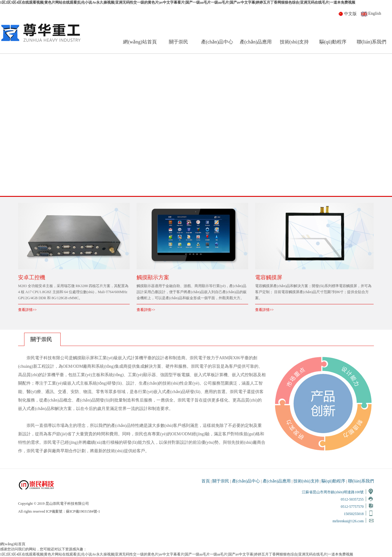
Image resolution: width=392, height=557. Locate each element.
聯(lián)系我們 (372, 42)
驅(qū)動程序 (333, 42)
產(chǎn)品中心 (217, 42)
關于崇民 (179, 42)
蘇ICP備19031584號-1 (83, 511)
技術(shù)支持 (294, 42)
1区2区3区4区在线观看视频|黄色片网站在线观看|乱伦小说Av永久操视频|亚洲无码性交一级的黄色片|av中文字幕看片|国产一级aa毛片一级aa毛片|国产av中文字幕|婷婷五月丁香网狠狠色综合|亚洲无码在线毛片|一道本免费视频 (178, 2)
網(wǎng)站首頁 (140, 42)
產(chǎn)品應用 (256, 42)
